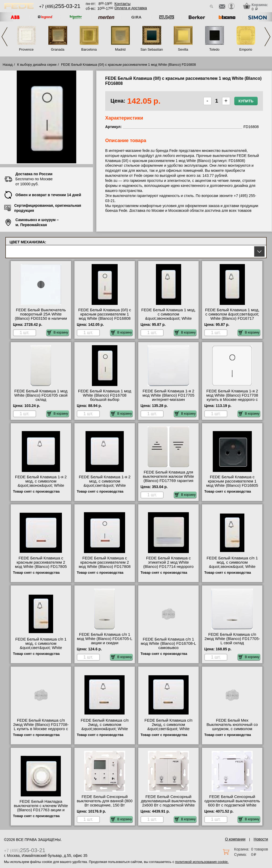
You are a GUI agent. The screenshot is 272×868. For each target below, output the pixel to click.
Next (267, 37)
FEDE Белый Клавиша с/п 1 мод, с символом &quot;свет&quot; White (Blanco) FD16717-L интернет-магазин (41, 648)
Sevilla (183, 49)
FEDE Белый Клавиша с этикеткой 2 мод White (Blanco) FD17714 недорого (168, 562)
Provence (26, 49)
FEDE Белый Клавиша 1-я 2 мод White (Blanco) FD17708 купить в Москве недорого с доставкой (232, 397)
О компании (235, 839)
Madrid (120, 49)
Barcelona (89, 49)
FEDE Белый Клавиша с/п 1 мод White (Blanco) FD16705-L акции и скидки (105, 639)
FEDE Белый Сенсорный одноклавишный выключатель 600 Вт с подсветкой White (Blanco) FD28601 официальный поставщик (232, 805)
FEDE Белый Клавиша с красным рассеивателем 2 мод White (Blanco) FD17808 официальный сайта (105, 564)
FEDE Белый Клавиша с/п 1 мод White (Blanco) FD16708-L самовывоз (169, 643)
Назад (8, 65)
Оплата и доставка (131, 8)
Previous (5, 37)
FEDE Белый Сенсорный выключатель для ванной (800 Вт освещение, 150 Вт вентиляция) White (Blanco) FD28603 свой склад (105, 805)
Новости (261, 839)
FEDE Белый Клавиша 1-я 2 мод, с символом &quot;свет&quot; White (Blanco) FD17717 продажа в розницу (105, 485)
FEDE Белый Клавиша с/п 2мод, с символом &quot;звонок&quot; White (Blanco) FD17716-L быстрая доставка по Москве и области (105, 731)
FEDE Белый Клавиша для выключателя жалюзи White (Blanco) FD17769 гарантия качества (169, 479)
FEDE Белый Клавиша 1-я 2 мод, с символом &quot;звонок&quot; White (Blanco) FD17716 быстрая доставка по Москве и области (41, 488)
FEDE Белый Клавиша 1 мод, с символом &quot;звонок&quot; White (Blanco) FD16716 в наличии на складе (168, 318)
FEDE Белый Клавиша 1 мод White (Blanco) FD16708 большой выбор (105, 395)
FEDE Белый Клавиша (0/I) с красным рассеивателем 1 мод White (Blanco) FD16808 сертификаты (105, 316)
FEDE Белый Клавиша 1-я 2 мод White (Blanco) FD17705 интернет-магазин (168, 395)
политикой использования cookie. (202, 862)
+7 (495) (60, 6)
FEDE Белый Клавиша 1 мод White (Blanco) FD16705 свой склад (41, 395)
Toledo (214, 49)
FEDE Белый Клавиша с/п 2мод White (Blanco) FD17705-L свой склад (232, 639)
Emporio (246, 49)
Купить (246, 101)
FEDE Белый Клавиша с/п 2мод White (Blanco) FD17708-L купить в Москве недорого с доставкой (41, 727)
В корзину (58, 332)
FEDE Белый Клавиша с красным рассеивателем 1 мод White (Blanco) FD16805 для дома (232, 483)
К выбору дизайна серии (37, 65)
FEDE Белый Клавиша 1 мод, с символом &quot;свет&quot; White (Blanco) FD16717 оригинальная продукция (232, 316)
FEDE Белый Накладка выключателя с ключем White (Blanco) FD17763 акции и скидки (41, 808)
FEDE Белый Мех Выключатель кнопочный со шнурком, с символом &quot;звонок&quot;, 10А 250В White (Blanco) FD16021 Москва (232, 731)
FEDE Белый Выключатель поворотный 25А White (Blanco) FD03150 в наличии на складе (41, 316)
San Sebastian (152, 49)
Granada (58, 49)
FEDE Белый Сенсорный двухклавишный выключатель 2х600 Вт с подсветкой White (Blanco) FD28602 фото (168, 803)
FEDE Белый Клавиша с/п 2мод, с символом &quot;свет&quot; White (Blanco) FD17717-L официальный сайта (168, 729)
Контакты (122, 4)
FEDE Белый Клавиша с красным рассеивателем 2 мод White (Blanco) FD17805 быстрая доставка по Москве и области (41, 567)
